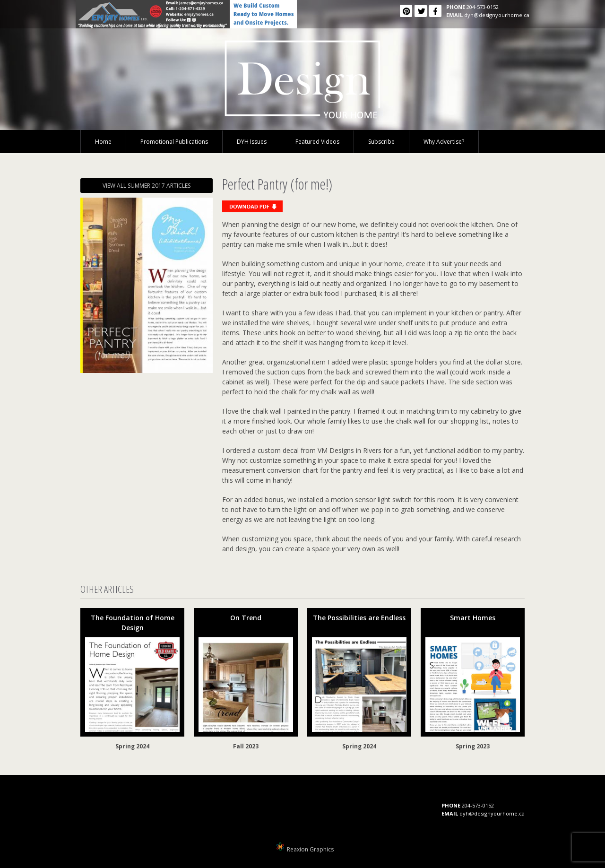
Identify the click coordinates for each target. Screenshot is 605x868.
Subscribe (381, 142)
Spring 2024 (132, 746)
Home (103, 142)
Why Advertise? (444, 142)
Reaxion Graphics (310, 849)
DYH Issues (252, 142)
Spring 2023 (473, 746)
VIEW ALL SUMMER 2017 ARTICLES (147, 186)
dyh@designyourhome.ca (497, 15)
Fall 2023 (246, 746)
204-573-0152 (483, 7)
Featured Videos (317, 142)
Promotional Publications (174, 142)
